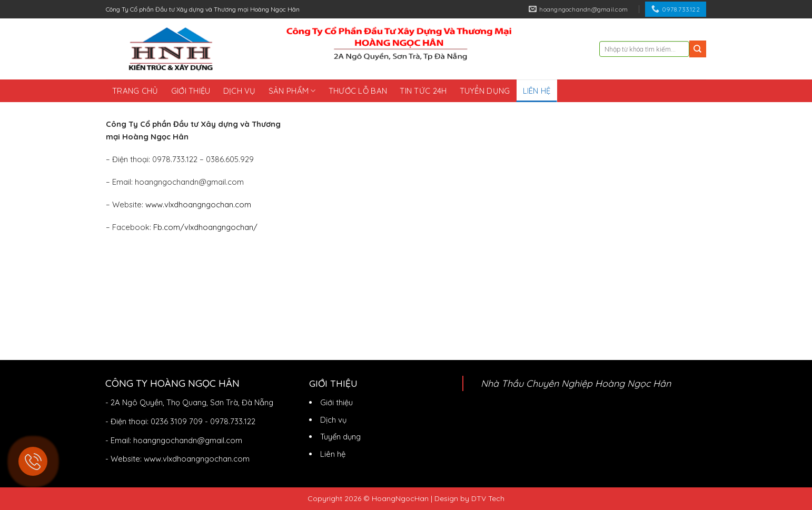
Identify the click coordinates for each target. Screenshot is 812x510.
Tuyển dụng (485, 91)
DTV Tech (488, 498)
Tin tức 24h (423, 91)
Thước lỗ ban (358, 91)
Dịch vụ (240, 91)
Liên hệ (537, 91)
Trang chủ (135, 91)
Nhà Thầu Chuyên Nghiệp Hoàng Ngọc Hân (576, 383)
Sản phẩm (292, 91)
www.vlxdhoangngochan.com (198, 204)
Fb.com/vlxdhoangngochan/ (205, 227)
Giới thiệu (191, 91)
